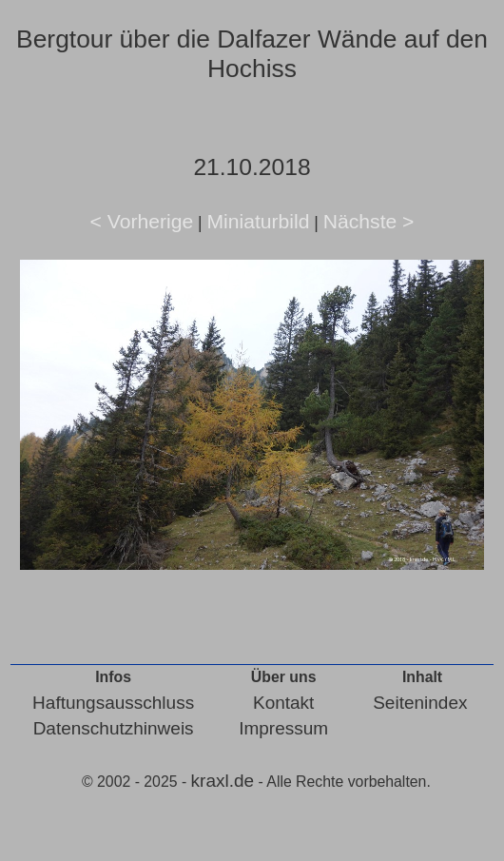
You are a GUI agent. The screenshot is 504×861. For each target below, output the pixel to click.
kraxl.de (223, 781)
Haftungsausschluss (113, 703)
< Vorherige (142, 221)
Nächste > (369, 221)
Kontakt (283, 703)
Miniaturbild (258, 221)
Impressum (283, 728)
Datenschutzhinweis (114, 728)
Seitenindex (420, 703)
